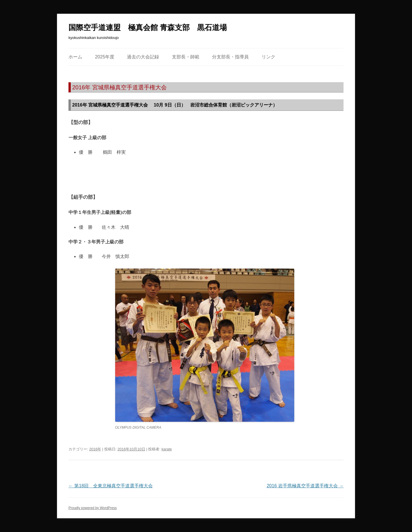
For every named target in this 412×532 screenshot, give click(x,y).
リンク (268, 57)
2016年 (95, 449)
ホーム (75, 57)
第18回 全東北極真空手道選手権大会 (111, 486)
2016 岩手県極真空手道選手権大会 (305, 486)
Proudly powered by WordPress (93, 508)
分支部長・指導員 (230, 57)
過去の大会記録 (143, 57)
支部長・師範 (186, 57)
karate (167, 449)
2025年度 (105, 57)
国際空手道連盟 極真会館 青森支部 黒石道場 (148, 27)
